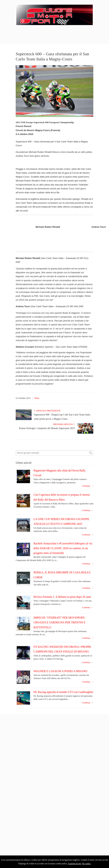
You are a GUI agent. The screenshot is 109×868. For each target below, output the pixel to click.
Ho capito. (86, 864)
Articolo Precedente (47, 411)
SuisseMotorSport (54, 14)
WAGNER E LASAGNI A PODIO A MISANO (60, 671)
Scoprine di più (75, 864)
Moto (37, 398)
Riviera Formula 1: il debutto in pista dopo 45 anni (62, 597)
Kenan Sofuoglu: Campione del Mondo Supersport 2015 (47, 428)
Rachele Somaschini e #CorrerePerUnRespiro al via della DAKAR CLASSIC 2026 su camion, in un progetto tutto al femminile (63, 548)
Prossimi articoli (64, 424)
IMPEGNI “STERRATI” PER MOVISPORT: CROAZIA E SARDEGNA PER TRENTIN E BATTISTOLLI (59, 622)
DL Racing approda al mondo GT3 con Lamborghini (63, 692)
